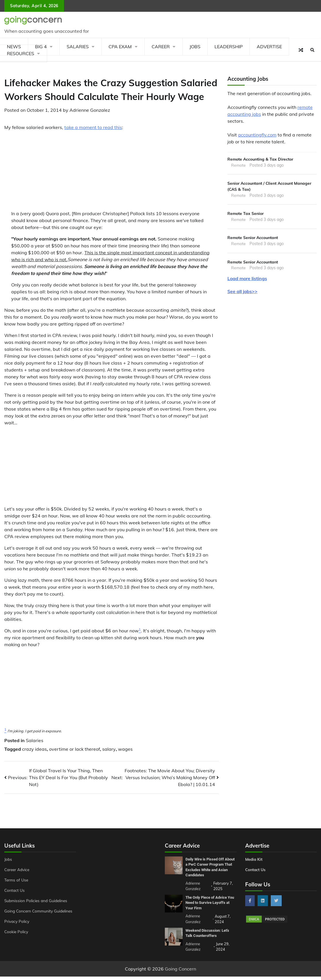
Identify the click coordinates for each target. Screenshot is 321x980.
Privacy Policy (17, 921)
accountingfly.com (257, 135)
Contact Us (15, 890)
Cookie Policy (17, 932)
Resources (21, 53)
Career (161, 47)
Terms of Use (17, 880)
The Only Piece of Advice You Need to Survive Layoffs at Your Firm (208, 907)
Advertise (269, 47)
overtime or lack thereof (75, 749)
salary (109, 749)
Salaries (78, 47)
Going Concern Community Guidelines (39, 911)
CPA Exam (120, 47)
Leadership (229, 47)
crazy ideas (34, 749)
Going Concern (180, 972)
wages (125, 749)
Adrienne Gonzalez (90, 110)
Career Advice (17, 870)
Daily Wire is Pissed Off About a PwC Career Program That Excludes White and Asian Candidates (207, 870)
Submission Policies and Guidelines (36, 901)
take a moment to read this (93, 127)
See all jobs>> (242, 293)
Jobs (195, 47)
